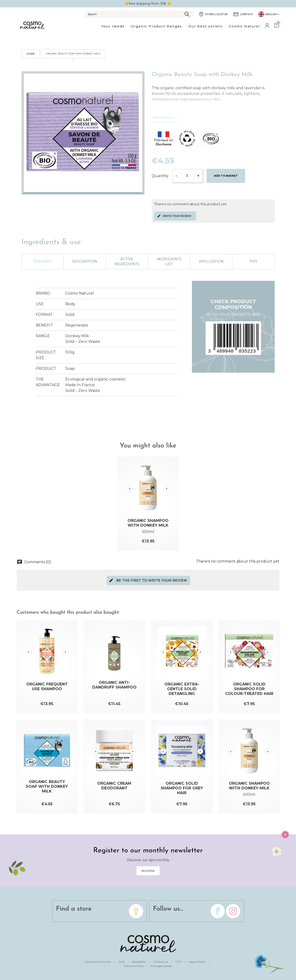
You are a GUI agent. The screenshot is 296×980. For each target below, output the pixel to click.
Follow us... (168, 909)
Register (148, 871)
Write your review (174, 216)
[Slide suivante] (166, 489)
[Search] (139, 14)
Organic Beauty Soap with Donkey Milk (47, 786)
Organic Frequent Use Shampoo (47, 687)
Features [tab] (43, 261)
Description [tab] (85, 261)
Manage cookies (161, 966)
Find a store (74, 909)
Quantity (160, 176)
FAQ (122, 962)
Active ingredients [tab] (127, 262)
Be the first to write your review (148, 580)
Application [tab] (211, 261)
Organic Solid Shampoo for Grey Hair (182, 788)
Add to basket (226, 176)
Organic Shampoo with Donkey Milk (148, 523)
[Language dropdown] (269, 14)
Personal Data (134, 966)
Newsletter (139, 962)
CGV (179, 962)
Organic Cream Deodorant (114, 786)
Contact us (161, 962)
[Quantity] (187, 176)
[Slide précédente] (130, 489)
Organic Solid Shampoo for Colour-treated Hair (249, 689)
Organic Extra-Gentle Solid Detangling (182, 689)
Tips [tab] (253, 261)
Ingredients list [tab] (169, 262)
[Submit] (187, 14)
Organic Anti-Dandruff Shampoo (114, 685)
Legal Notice (197, 962)
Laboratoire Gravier (98, 962)
